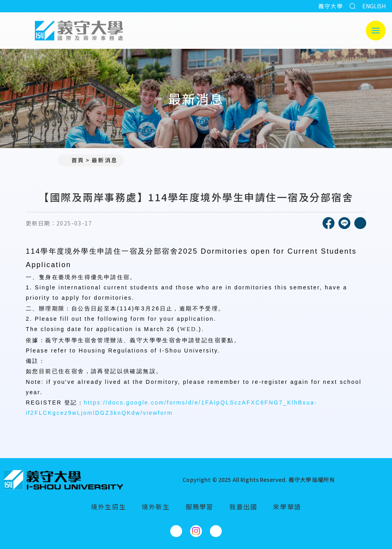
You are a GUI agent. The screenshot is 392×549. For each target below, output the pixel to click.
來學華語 (287, 507)
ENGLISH (374, 6)
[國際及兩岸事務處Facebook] (176, 531)
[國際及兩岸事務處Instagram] (196, 531)
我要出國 (243, 507)
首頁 (74, 160)
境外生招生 (108, 507)
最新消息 (104, 160)
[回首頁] (63, 480)
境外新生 (156, 507)
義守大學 (331, 6)
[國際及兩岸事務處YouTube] (216, 531)
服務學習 (200, 507)
